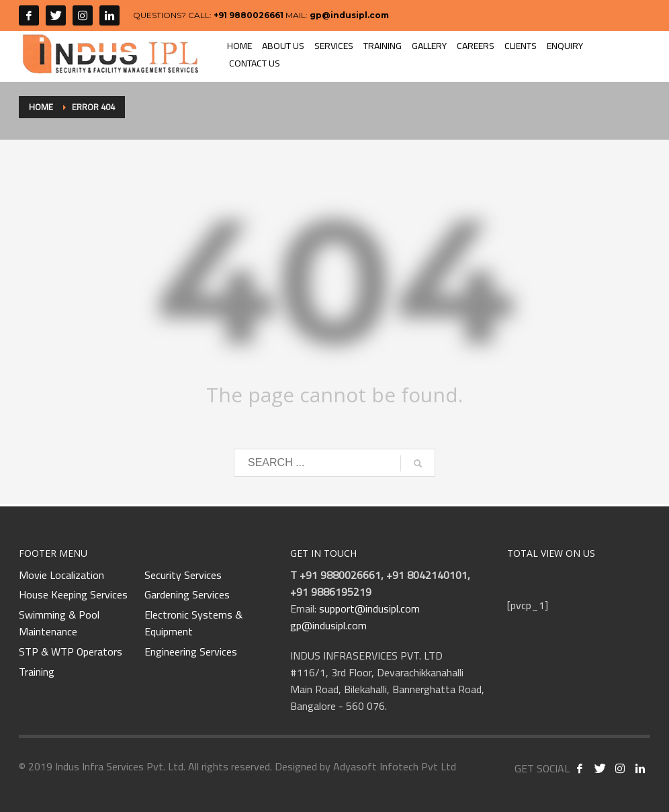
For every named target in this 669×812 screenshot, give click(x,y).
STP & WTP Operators (71, 652)
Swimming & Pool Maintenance (59, 624)
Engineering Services (191, 652)
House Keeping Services (73, 595)
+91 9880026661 (249, 15)
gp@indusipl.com (349, 15)
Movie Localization (61, 576)
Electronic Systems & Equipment (193, 624)
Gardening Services (187, 595)
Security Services (183, 576)
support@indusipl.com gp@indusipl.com (355, 617)
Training (37, 672)
